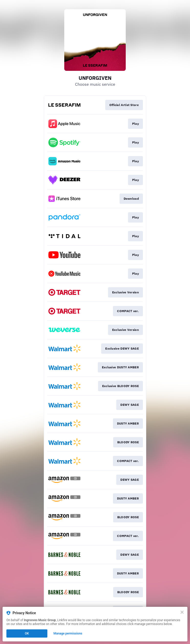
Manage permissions (68, 633)
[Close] (182, 612)
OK (27, 633)
